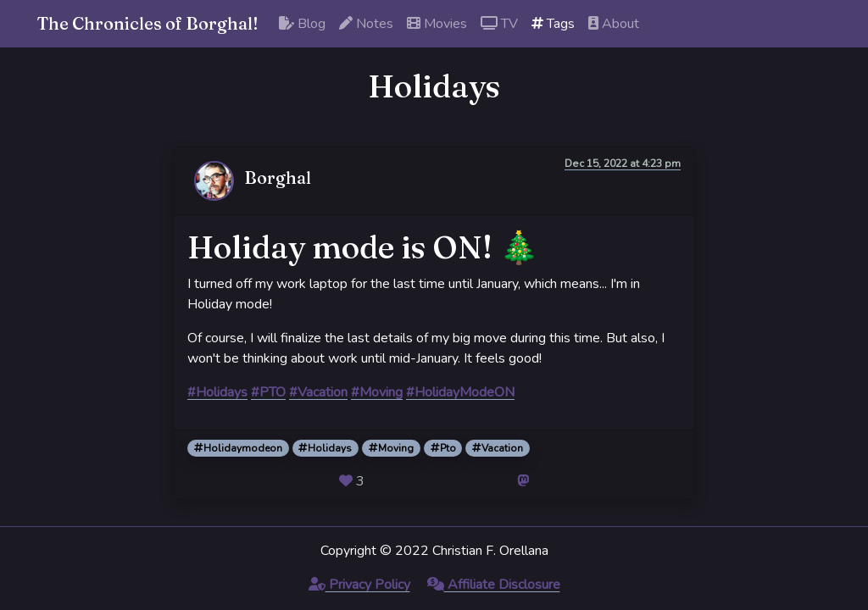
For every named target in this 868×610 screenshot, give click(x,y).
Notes (366, 24)
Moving (391, 448)
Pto (443, 448)
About (614, 24)
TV (499, 24)
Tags (553, 24)
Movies (437, 24)
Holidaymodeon (238, 448)
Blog (302, 24)
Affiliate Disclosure (494, 585)
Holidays (325, 448)
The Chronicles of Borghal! (148, 23)
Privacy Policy (359, 585)
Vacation (498, 448)
